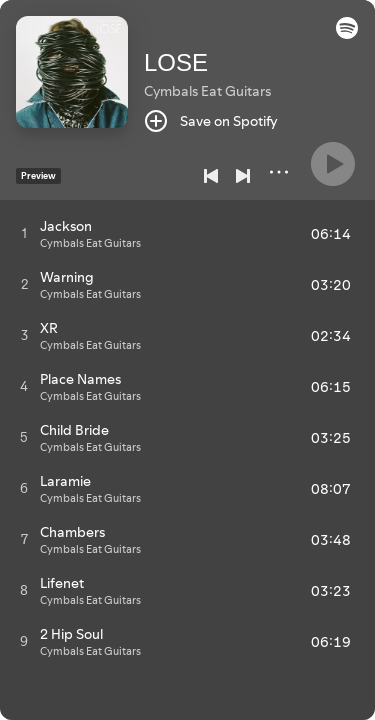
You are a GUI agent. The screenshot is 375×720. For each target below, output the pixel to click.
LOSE (176, 62)
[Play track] (24, 233)
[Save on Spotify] (211, 121)
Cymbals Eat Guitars (207, 91)
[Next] (243, 176)
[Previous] (211, 176)
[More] (279, 172)
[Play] (333, 164)
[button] (347, 34)
